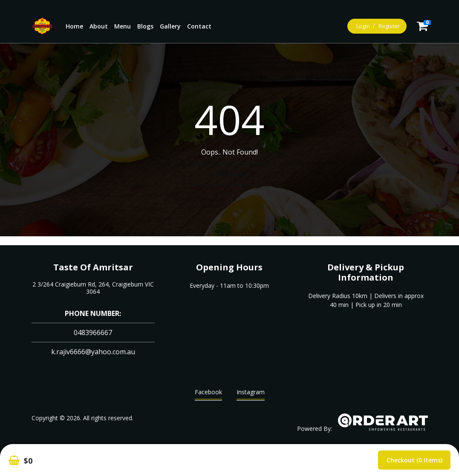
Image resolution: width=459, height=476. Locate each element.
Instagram (251, 394)
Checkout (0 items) (414, 460)
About (99, 26)
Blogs (145, 26)
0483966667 (93, 333)
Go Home (230, 174)
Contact (199, 26)
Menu (123, 26)
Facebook (208, 394)
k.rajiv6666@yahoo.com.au (93, 352)
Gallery (170, 26)
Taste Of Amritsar (93, 267)
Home (74, 26)
